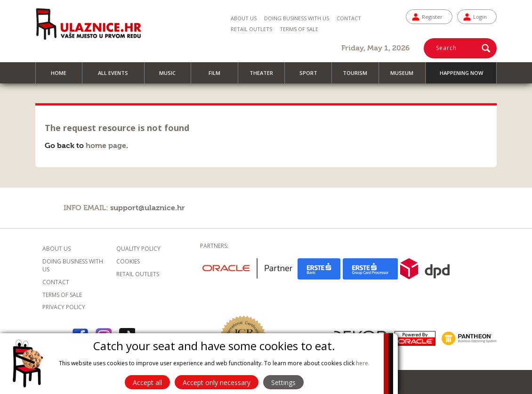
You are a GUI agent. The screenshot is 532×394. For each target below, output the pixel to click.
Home (63, 76)
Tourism (359, 76)
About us (244, 18)
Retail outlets (138, 274)
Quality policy (138, 249)
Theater (266, 76)
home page (106, 146)
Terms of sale (299, 29)
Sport (313, 76)
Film (219, 76)
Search (446, 48)
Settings (283, 382)
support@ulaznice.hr (148, 208)
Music (172, 76)
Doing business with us (297, 18)
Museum (406, 76)
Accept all (147, 382)
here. (363, 363)
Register (432, 17)
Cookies (128, 261)
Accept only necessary (217, 382)
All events (117, 76)
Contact (349, 18)
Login (480, 17)
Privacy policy (64, 307)
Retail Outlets (251, 29)
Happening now (461, 73)
